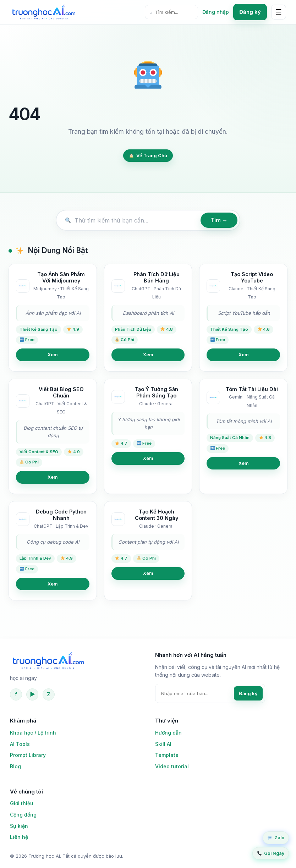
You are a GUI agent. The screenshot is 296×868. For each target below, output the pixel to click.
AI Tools (20, 744)
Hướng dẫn (168, 733)
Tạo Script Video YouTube (252, 278)
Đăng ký (250, 12)
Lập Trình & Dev (35, 558)
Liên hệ (19, 837)
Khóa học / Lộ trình (33, 733)
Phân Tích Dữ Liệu (133, 329)
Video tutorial (172, 766)
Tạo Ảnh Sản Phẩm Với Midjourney (61, 278)
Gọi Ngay (271, 853)
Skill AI (163, 744)
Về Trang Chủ (148, 156)
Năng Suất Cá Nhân (230, 438)
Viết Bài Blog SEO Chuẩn (61, 392)
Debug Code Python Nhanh (61, 515)
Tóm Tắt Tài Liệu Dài (252, 389)
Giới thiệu (22, 803)
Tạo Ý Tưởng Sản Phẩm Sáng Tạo (156, 392)
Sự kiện (19, 826)
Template (167, 755)
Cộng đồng (23, 815)
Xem (53, 355)
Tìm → (219, 220)
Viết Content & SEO (39, 452)
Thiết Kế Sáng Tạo (39, 329)
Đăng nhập (216, 12)
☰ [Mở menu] (279, 12)
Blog (15, 766)
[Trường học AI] (43, 12)
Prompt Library (28, 755)
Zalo (276, 838)
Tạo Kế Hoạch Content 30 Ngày (157, 515)
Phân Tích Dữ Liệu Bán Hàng (157, 278)
